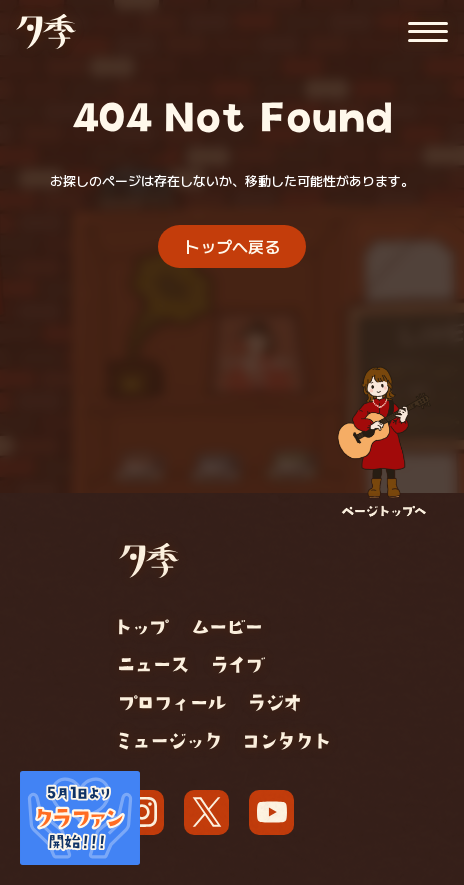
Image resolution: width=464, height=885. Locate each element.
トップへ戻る (232, 246)
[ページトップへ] (384, 442)
